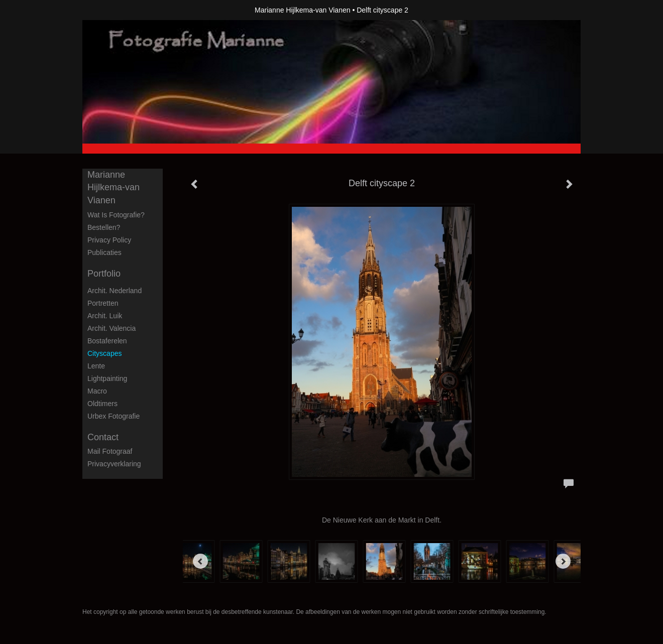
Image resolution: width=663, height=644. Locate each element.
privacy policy (109, 240)
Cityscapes (104, 353)
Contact (103, 437)
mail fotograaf (110, 451)
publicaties (104, 252)
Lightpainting (107, 378)
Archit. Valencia (112, 328)
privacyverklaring (114, 464)
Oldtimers (102, 404)
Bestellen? (104, 227)
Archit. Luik (105, 316)
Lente (96, 366)
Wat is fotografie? (116, 215)
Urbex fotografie (114, 416)
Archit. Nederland (115, 291)
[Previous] (200, 561)
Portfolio (104, 274)
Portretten (103, 303)
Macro (97, 391)
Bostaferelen (107, 341)
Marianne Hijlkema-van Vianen (302, 10)
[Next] (563, 561)
